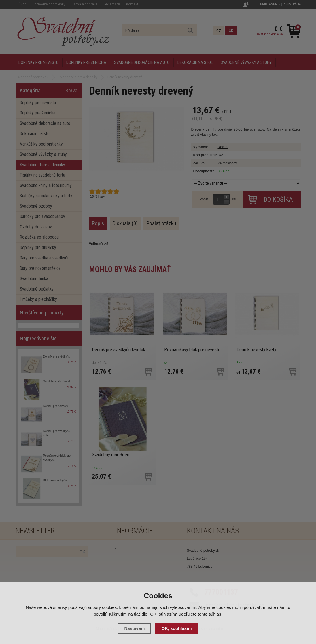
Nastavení (134, 628)
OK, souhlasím (177, 628)
